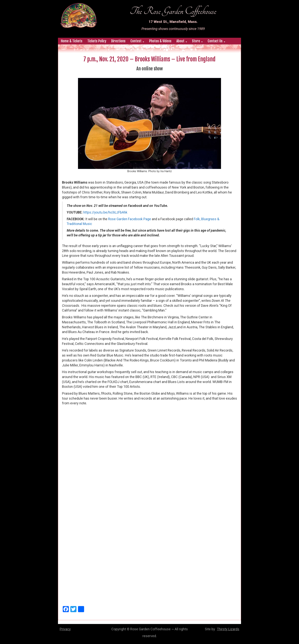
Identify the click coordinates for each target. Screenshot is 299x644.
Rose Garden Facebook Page (130, 219)
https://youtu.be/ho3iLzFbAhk (105, 212)
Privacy (65, 629)
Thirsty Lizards (228, 629)
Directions (118, 41)
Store (197, 41)
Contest (137, 41)
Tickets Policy (97, 41)
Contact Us (216, 41)
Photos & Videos (160, 41)
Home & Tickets (72, 41)
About (182, 41)
